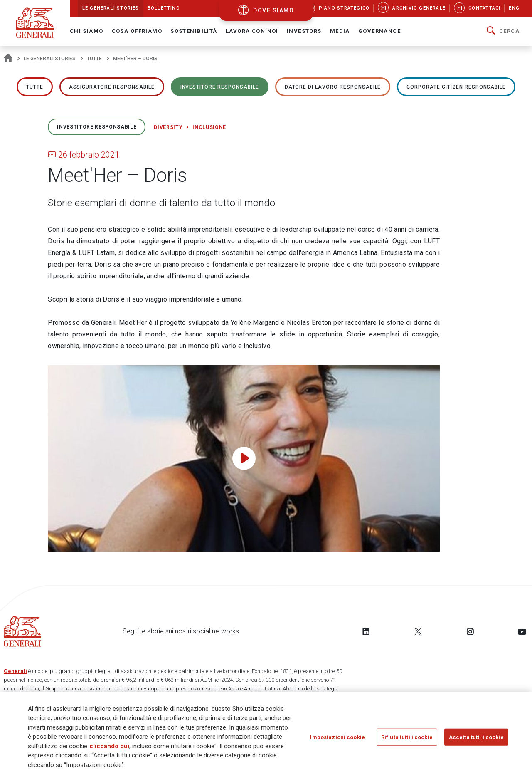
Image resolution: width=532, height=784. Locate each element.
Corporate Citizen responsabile (456, 87)
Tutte (94, 59)
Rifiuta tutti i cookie (407, 740)
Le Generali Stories (50, 59)
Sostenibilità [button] (194, 31)
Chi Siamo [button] (87, 31)
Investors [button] (304, 31)
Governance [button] (379, 31)
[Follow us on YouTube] (522, 631)
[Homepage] (8, 59)
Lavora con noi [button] (252, 31)
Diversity (168, 127)
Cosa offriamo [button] (137, 31)
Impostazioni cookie (337, 740)
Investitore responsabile (220, 87)
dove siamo (273, 10)
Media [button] (340, 31)
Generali (15, 671)
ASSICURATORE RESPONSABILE (112, 87)
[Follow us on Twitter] (418, 631)
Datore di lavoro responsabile (333, 87)
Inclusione (209, 127)
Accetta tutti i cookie (476, 740)
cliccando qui (109, 749)
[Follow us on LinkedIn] (366, 631)
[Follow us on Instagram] (470, 631)
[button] (503, 31)
